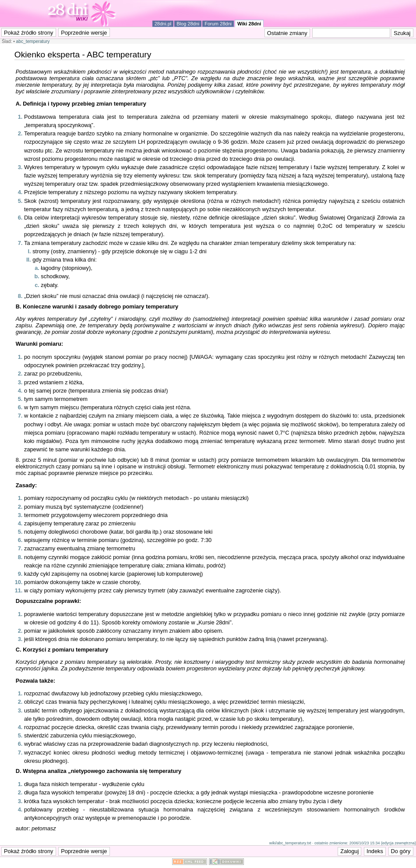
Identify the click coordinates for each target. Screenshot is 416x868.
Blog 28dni (188, 24)
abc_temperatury (33, 41)
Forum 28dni (218, 24)
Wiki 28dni (249, 24)
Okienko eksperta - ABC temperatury (83, 55)
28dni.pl (163, 24)
